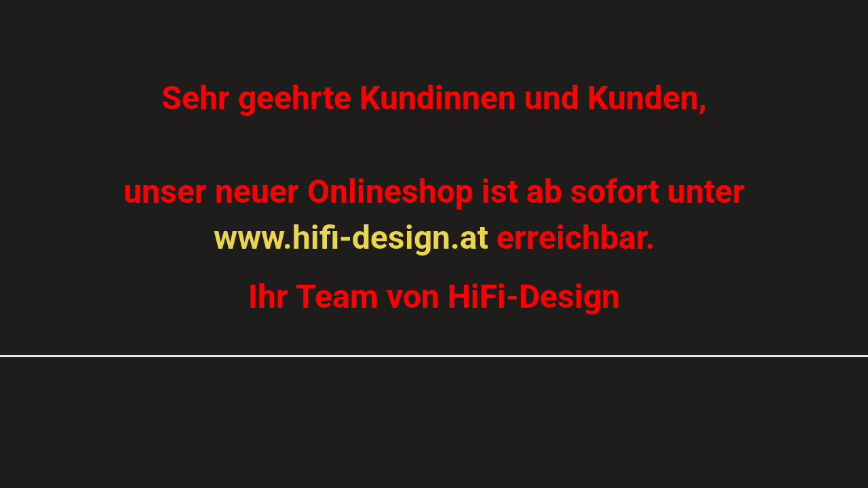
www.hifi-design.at (351, 238)
